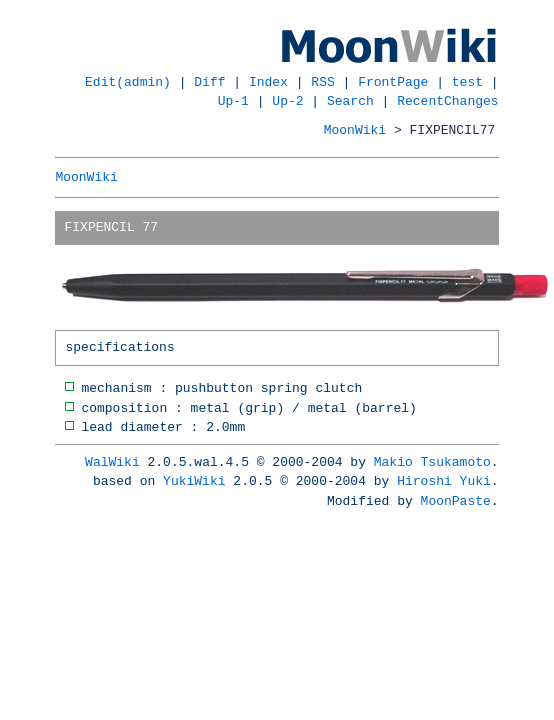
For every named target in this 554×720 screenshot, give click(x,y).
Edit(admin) (128, 82)
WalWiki (112, 462)
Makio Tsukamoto (432, 462)
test (467, 82)
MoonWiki (355, 130)
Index (268, 82)
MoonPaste (456, 501)
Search (350, 101)
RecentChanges (447, 101)
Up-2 (287, 101)
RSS (322, 82)
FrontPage (393, 82)
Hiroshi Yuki (444, 481)
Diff (209, 82)
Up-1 (233, 101)
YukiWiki (194, 481)
